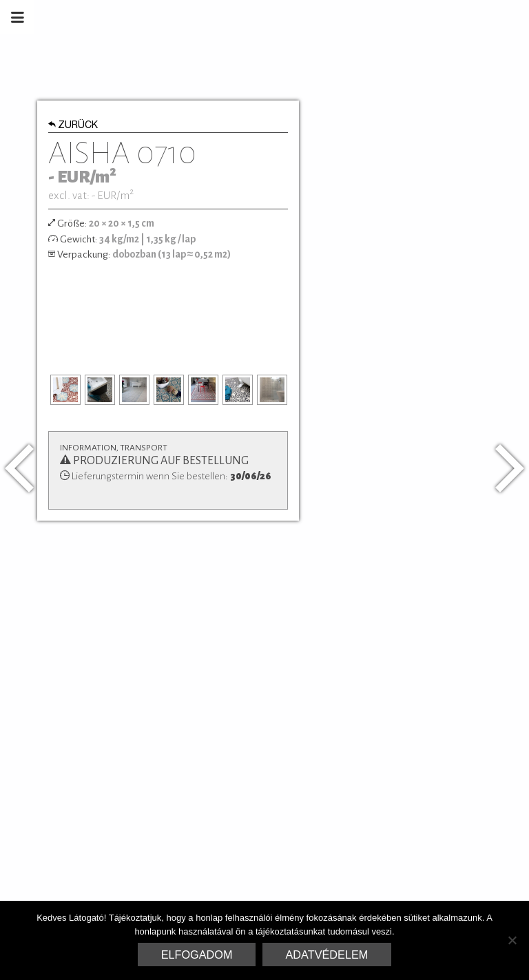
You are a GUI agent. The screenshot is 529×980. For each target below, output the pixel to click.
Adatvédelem (327, 955)
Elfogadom (197, 955)
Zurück (73, 126)
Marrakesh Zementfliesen (424, 17)
